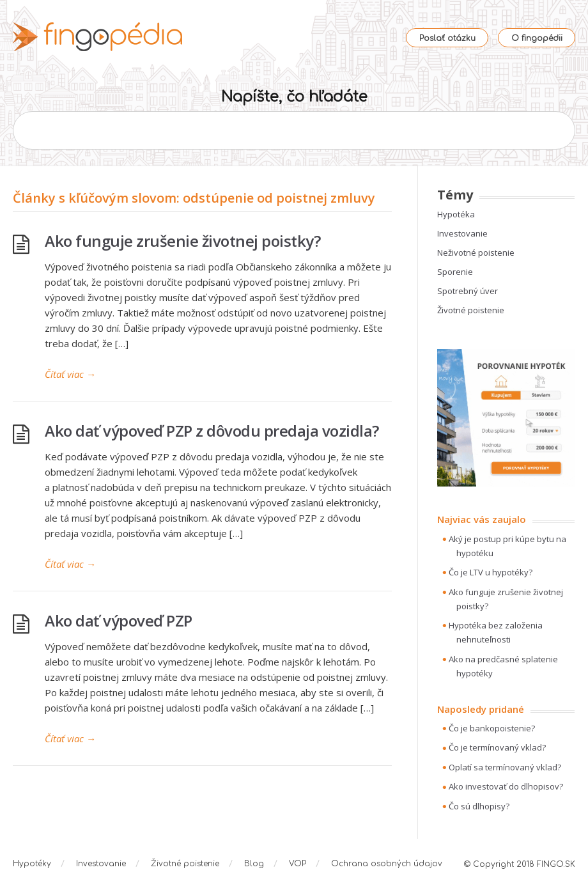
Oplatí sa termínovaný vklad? (505, 767)
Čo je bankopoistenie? (492, 728)
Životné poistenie (471, 310)
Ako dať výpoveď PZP (119, 620)
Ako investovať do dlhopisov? (506, 786)
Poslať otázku (447, 38)
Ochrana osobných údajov (387, 864)
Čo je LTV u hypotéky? (491, 572)
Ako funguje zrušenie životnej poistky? (182, 241)
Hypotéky (32, 864)
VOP (298, 864)
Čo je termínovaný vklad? (497, 747)
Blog (254, 864)
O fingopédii (537, 38)
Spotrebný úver (468, 291)
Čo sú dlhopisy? (479, 806)
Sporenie (455, 272)
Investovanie (462, 233)
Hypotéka (456, 214)
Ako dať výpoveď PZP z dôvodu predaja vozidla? (212, 431)
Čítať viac (70, 374)
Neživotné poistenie (476, 253)
